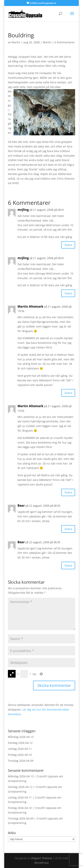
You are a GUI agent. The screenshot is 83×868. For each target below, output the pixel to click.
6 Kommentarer (65, 42)
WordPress (41, 863)
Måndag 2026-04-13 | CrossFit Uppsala (33, 776)
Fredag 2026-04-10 (20, 755)
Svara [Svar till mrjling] (68, 245)
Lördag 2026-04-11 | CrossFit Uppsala (32, 797)
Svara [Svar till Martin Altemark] (68, 393)
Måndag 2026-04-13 (21, 737)
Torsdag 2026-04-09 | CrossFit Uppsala (33, 818)
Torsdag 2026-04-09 (21, 761)
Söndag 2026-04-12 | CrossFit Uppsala (33, 787)
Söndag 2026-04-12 (20, 743)
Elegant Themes (42, 858)
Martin (16, 42)
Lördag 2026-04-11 (20, 749)
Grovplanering (17, 781)
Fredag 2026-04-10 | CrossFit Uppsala (32, 808)
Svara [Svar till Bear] (68, 529)
